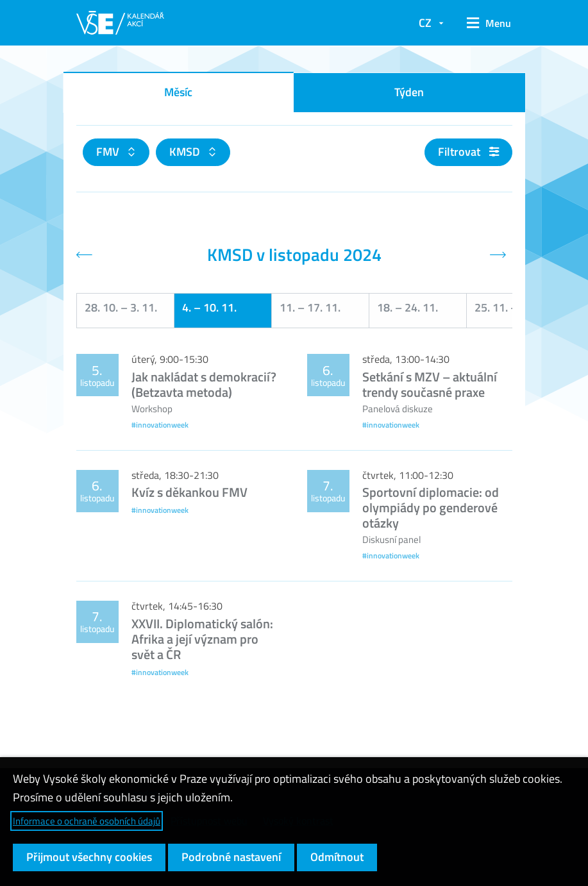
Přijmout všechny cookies (89, 857)
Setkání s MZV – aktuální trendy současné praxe (430, 384)
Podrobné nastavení (231, 857)
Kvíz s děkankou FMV (189, 492)
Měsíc (178, 92)
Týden (409, 92)
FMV (109, 152)
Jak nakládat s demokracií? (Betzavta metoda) (204, 384)
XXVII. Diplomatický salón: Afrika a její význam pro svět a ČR (202, 639)
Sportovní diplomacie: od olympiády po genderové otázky (431, 507)
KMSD (186, 152)
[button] (484, 23)
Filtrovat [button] (468, 152)
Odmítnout (337, 857)
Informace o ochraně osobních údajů (87, 821)
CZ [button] (425, 23)
